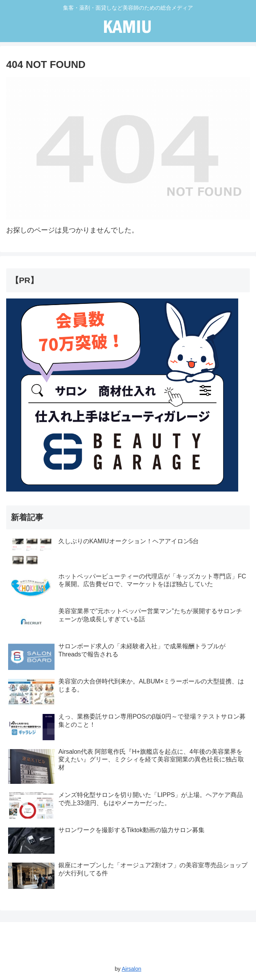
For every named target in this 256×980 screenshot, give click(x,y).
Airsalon (132, 969)
